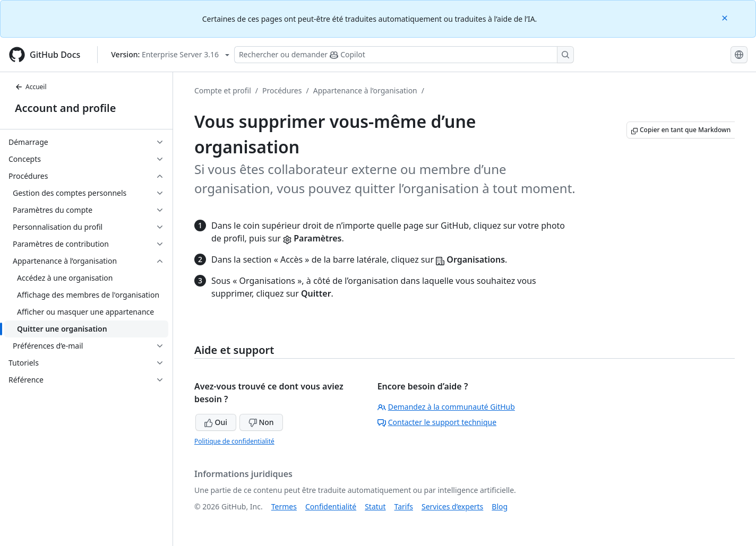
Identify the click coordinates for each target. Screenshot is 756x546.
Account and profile (65, 108)
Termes (284, 506)
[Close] (726, 17)
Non (261, 422)
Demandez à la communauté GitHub (446, 407)
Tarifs (404, 506)
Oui (216, 422)
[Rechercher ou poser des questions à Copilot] (404, 55)
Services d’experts (452, 506)
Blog (500, 506)
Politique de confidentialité (234, 441)
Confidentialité (331, 506)
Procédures (282, 90)
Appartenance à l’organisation (365, 90)
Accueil (31, 87)
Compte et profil (223, 90)
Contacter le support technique (437, 422)
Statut (375, 506)
